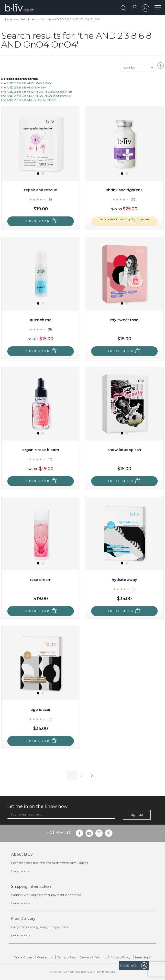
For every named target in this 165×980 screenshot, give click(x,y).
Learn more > (20, 871)
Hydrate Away (124, 580)
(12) (50, 459)
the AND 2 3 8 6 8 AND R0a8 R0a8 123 (29, 100)
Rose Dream (41, 580)
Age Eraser (41, 710)
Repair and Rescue (41, 190)
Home (8, 19)
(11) (50, 329)
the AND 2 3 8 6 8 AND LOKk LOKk (26, 83)
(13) (50, 719)
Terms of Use (66, 957)
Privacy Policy (121, 957)
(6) (133, 589)
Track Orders (23, 957)
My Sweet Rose (124, 320)
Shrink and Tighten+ (124, 190)
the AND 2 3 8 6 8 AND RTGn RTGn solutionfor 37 (37, 96)
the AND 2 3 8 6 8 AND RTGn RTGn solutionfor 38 (37, 92)
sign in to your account (145, 9)
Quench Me (41, 320)
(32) (134, 199)
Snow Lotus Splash (124, 450)
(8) (50, 199)
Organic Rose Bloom (41, 450)
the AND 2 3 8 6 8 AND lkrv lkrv (24, 87)
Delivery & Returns (93, 957)
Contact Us (45, 957)
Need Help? (143, 957)
